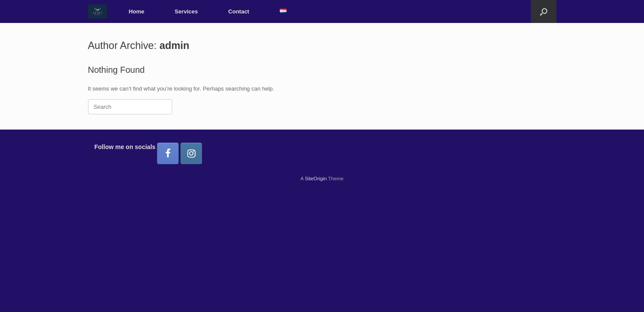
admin (175, 45)
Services (186, 11)
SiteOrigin (316, 179)
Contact (239, 11)
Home (137, 11)
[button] (544, 11)
